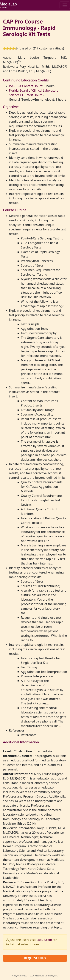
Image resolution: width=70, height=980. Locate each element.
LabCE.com (44, 940)
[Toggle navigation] (65, 5)
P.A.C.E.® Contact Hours (26, 86)
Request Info (35, 958)
